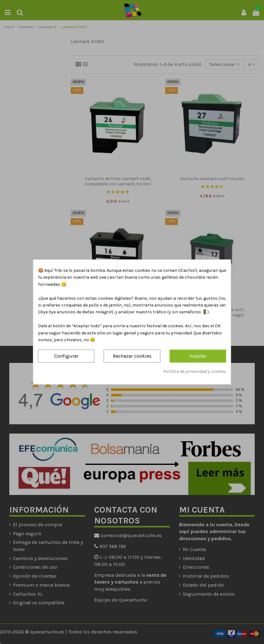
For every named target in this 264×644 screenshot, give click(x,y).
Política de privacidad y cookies (195, 371)
